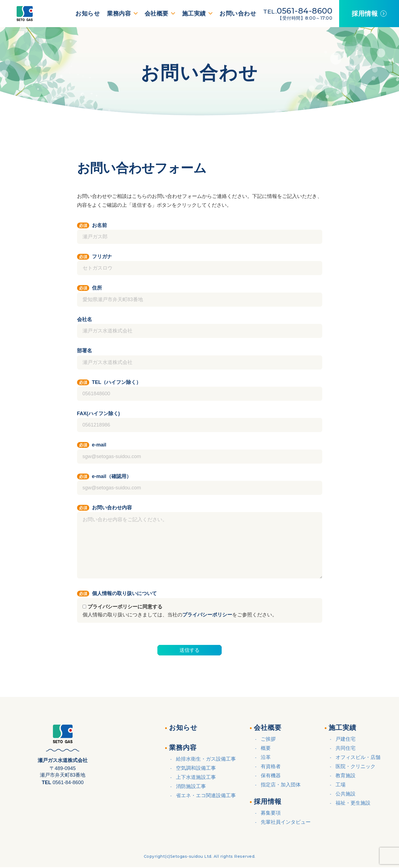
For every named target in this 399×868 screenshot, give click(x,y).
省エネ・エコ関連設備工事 (206, 795)
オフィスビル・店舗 (358, 757)
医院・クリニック (355, 766)
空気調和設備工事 (196, 768)
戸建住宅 (346, 739)
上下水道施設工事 (196, 777)
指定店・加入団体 (281, 785)
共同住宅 (346, 748)
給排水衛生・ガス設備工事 (206, 759)
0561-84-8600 (301, 11)
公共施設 (346, 794)
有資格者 (271, 766)
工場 (341, 785)
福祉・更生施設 (353, 803)
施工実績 (191, 13)
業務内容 (116, 13)
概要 (266, 748)
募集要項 (271, 813)
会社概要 (154, 13)
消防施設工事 (191, 786)
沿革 (266, 757)
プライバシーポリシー (207, 615)
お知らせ (84, 13)
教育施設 (346, 776)
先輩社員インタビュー (286, 822)
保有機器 (271, 776)
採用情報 (363, 14)
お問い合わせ (235, 13)
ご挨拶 (268, 739)
